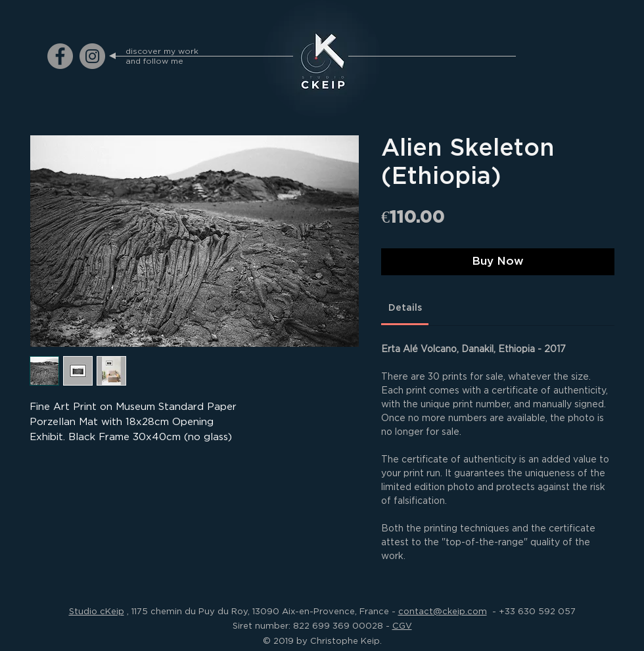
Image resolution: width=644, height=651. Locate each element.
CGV (402, 625)
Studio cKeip (97, 611)
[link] (405, 308)
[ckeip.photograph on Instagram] (92, 56)
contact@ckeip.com (443, 611)
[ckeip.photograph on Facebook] (60, 56)
